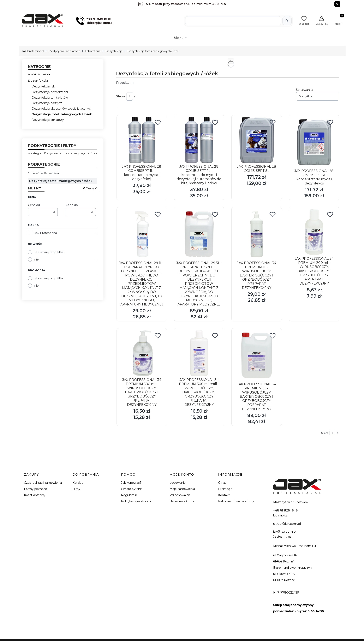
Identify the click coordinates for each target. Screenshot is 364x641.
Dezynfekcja (114, 51)
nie (37, 259)
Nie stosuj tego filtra (49, 252)
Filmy (76, 489)
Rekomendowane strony (236, 501)
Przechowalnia (180, 495)
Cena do (72, 205)
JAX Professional (33, 51)
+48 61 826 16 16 (285, 510)
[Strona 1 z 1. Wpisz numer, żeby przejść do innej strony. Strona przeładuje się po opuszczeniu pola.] (130, 96)
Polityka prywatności (136, 501)
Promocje (225, 489)
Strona (121, 96)
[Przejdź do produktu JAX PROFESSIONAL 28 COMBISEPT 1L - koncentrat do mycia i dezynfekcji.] (142, 140)
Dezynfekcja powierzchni (50, 92)
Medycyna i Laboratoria (64, 51)
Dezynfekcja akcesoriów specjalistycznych (62, 109)
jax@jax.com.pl (285, 531)
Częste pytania (132, 489)
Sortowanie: (304, 90)
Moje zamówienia (182, 489)
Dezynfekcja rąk (43, 86)
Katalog (78, 483)
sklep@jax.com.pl (287, 524)
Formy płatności (36, 489)
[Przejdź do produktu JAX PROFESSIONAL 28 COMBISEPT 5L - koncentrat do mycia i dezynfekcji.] (314, 142)
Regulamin (129, 495)
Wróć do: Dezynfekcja (43, 173)
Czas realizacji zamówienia (43, 483)
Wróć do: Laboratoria (39, 74)
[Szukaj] (287, 21)
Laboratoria (93, 51)
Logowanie (178, 483)
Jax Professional (46, 233)
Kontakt (224, 495)
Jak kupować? (131, 483)
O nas (222, 483)
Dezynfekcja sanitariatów (50, 98)
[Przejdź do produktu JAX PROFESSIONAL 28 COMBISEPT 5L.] (257, 140)
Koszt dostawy (35, 495)
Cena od (34, 205)
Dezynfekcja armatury (48, 120)
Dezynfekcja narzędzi (47, 103)
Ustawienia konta (182, 501)
